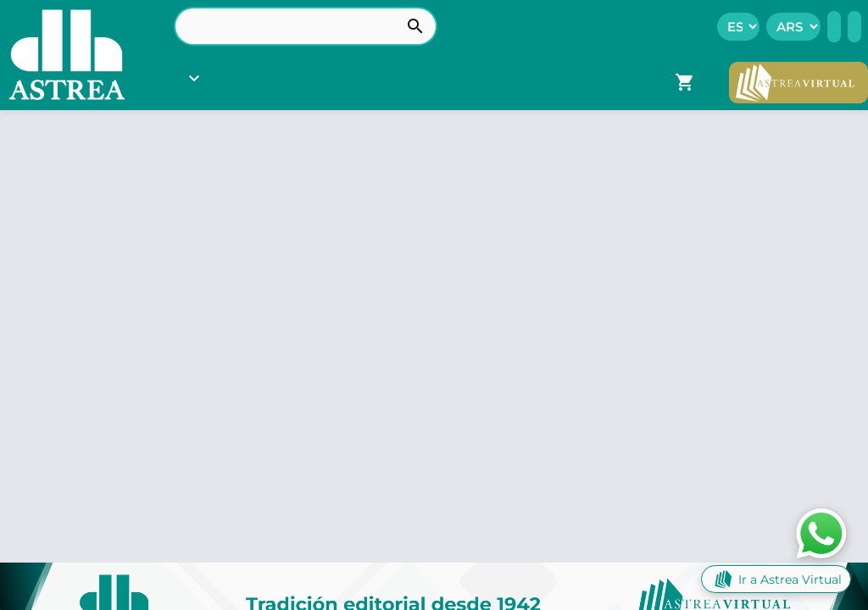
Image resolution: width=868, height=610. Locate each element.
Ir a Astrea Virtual (776, 579)
